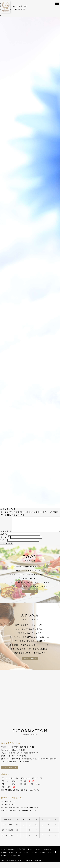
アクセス (35, 858)
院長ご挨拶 (22, 855)
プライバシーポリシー (16, 861)
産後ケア (39, 855)
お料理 (11, 858)
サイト (3, 546)
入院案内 (4, 858)
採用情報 (4, 861)
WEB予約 (51, 858)
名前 (4, 540)
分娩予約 (43, 858)
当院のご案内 (12, 855)
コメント (6, 518)
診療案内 (31, 855)
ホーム (3, 855)
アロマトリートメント (23, 858)
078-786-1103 (11, 756)
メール (5, 543)
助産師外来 (48, 855)
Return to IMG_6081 (13, 9)
